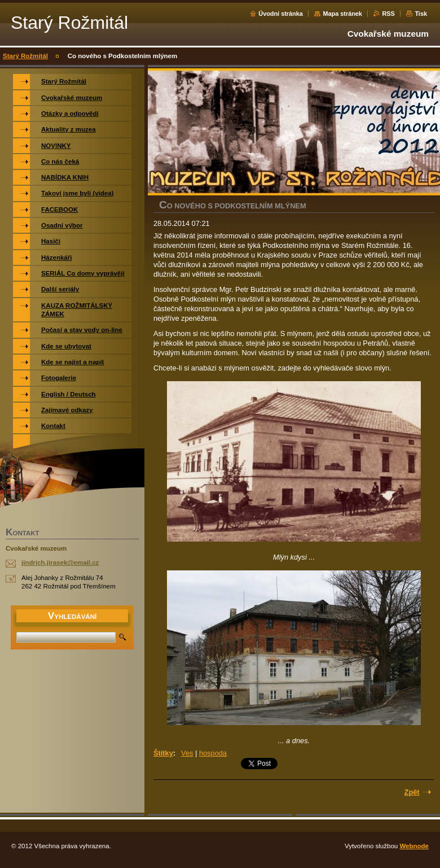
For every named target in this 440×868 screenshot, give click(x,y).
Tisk (421, 14)
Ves (187, 753)
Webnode (414, 846)
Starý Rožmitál (25, 56)
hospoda (213, 753)
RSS (388, 14)
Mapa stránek (342, 14)
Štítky (163, 753)
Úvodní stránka (281, 14)
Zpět (412, 792)
